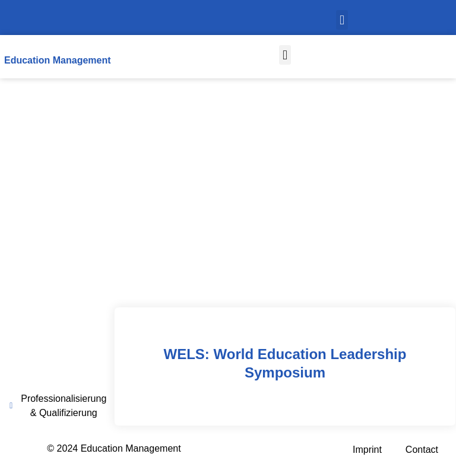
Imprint (367, 450)
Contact (422, 450)
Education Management (58, 60)
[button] (342, 20)
